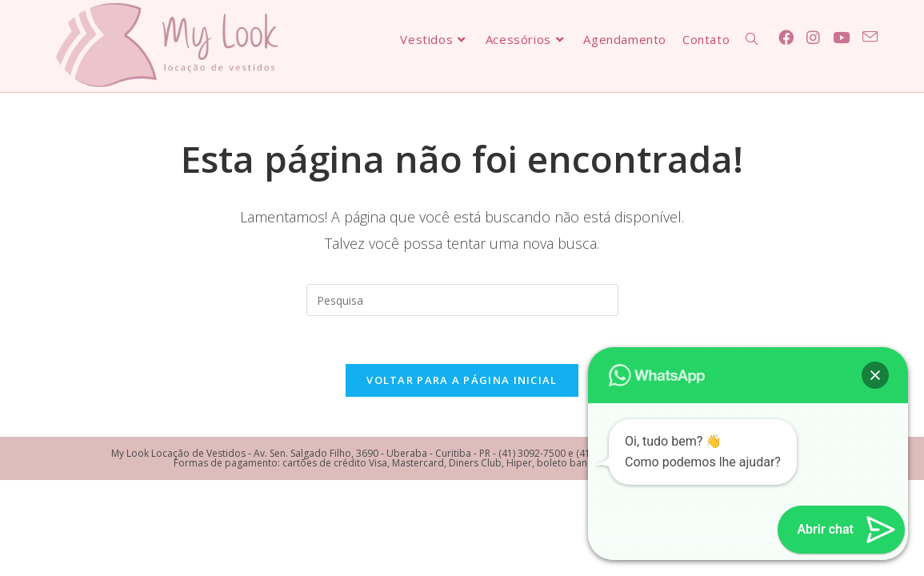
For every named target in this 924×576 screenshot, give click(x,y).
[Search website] (752, 39)
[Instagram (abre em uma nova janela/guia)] (813, 38)
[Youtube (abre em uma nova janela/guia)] (841, 38)
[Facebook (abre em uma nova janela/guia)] (786, 38)
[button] (875, 375)
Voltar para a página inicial (462, 380)
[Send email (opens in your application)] (870, 37)
